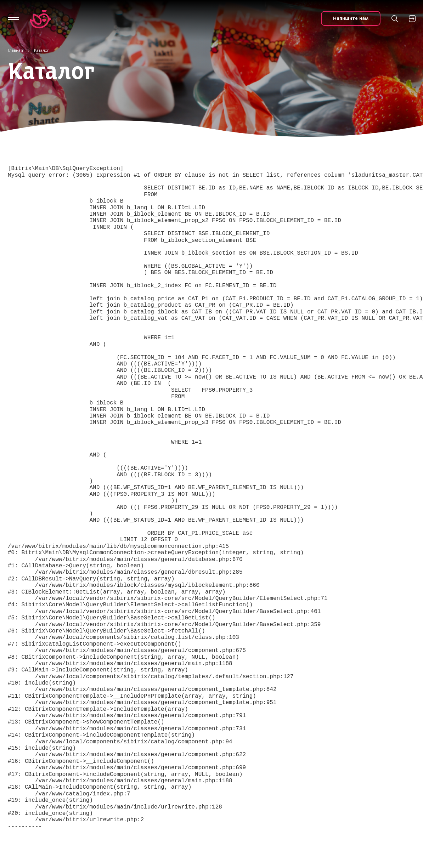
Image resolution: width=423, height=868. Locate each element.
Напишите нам (351, 18)
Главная (15, 50)
